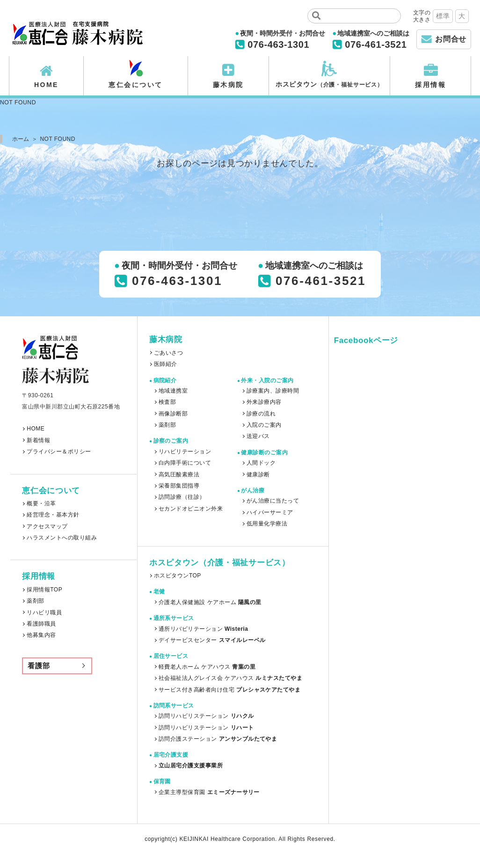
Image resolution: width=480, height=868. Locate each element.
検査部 (167, 402)
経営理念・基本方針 (53, 515)
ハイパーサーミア (270, 512)
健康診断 (258, 474)
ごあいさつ (168, 353)
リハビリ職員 (44, 613)
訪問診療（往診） (182, 497)
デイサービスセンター (212, 640)
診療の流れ (261, 414)
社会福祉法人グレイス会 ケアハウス (230, 678)
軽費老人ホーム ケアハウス (207, 667)
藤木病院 (228, 85)
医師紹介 (166, 364)
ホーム (21, 139)
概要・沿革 (41, 503)
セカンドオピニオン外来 (191, 509)
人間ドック (261, 463)
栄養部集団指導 (179, 486)
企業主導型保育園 (209, 792)
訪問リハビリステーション (206, 716)
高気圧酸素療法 (179, 474)
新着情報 (38, 440)
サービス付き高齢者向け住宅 (229, 690)
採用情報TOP (44, 590)
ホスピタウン (329, 84)
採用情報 (430, 85)
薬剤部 (35, 601)
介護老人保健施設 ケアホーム (210, 602)
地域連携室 (173, 391)
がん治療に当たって (273, 501)
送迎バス (258, 436)
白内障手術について (185, 463)
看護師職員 (41, 624)
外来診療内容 (264, 402)
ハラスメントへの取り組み (62, 538)
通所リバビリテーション (204, 629)
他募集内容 (41, 635)
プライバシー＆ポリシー (59, 452)
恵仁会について (136, 85)
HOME (46, 85)
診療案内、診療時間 (273, 391)
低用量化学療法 (267, 524)
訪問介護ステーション (218, 739)
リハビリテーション (185, 452)
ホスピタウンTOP (178, 576)
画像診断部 (173, 414)
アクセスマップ (47, 526)
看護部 (39, 666)
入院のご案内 (264, 425)
